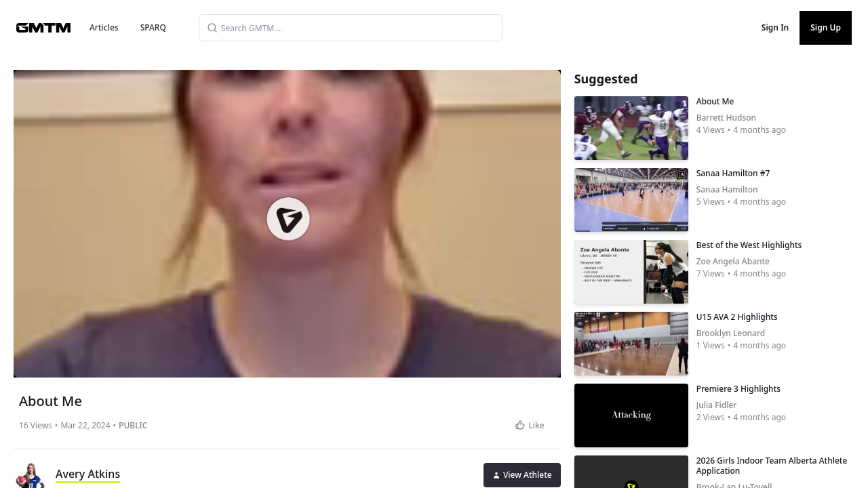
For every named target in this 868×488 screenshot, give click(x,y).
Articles (104, 27)
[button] (288, 219)
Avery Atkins (88, 474)
